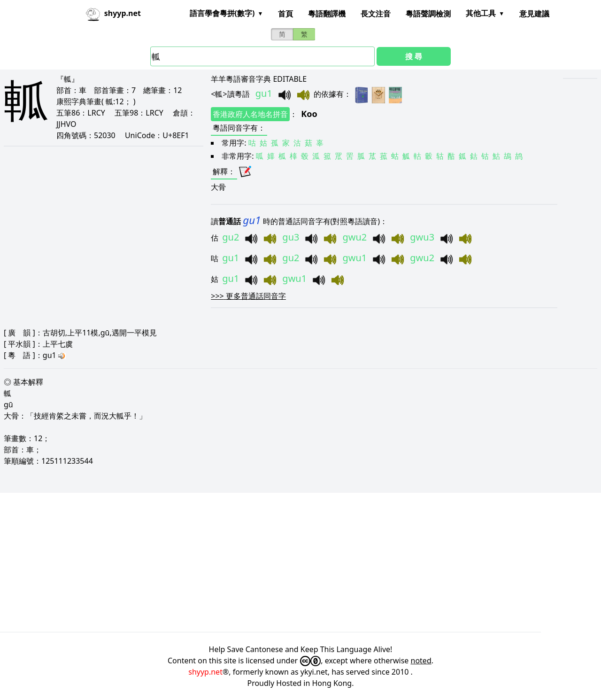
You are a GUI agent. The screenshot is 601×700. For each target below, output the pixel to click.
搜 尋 (414, 56)
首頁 (285, 14)
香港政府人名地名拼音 (250, 114)
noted (421, 661)
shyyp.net (205, 672)
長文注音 (376, 14)
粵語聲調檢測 (428, 14)
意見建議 (534, 14)
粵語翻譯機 (327, 14)
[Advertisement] (282, 562)
